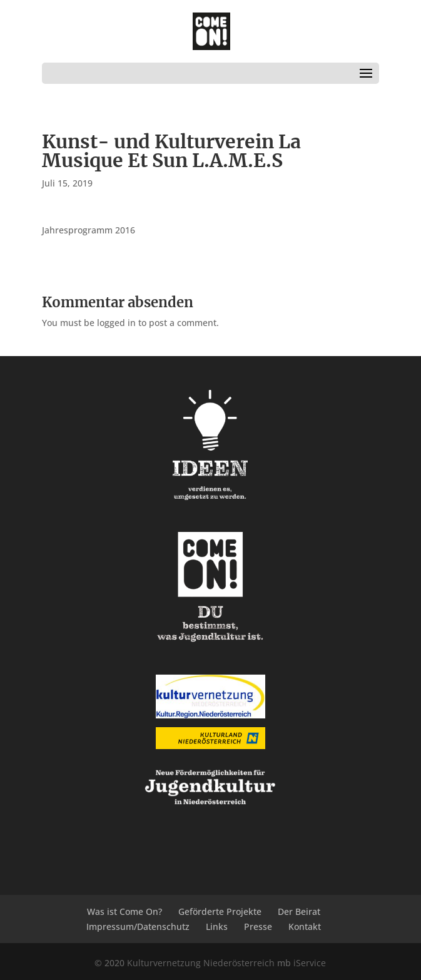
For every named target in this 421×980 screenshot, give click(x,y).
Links (217, 926)
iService (310, 963)
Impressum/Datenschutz (138, 926)
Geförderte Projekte (220, 911)
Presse (258, 926)
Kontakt (305, 926)
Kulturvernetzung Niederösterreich (201, 963)
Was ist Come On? (124, 911)
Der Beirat (299, 911)
